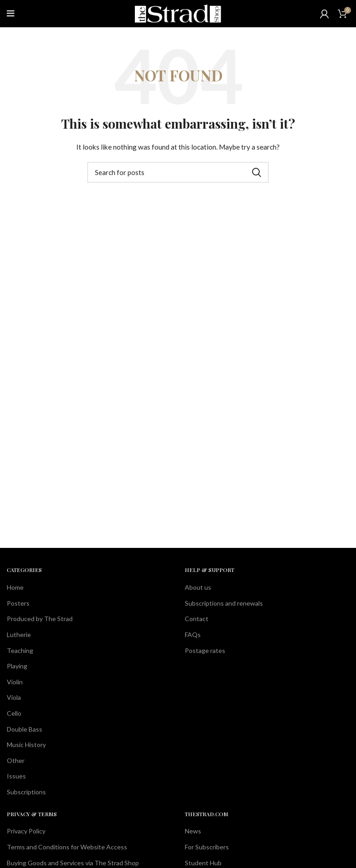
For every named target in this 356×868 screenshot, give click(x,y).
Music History (26, 745)
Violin (15, 682)
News (193, 831)
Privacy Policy (26, 831)
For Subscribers (207, 847)
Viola (14, 697)
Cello (14, 713)
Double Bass (25, 729)
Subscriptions (26, 792)
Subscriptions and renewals (224, 603)
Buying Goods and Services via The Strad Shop (73, 863)
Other (16, 760)
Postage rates (205, 650)
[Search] (178, 172)
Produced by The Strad (40, 619)
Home (15, 587)
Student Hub (203, 863)
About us (198, 587)
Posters (18, 603)
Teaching (20, 650)
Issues (16, 776)
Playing (17, 666)
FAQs (193, 635)
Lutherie (19, 635)
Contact (197, 619)
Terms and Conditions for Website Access (67, 847)
